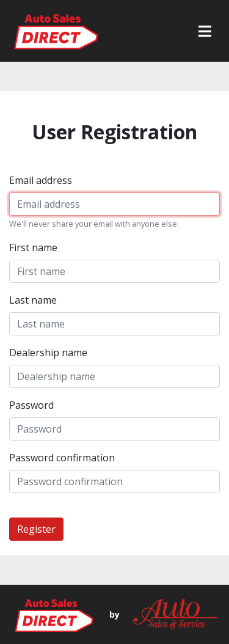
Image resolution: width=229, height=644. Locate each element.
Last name (33, 300)
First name (33, 247)
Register (36, 529)
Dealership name (48, 353)
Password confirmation (62, 458)
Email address (41, 180)
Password (31, 405)
